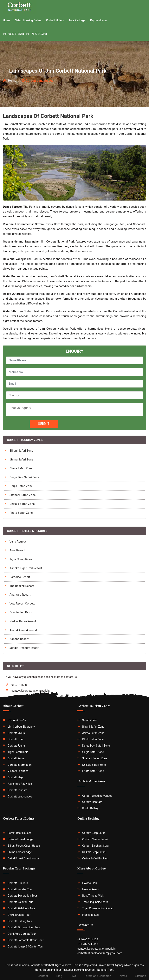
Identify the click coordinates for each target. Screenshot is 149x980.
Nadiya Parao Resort (23, 621)
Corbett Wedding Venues (97, 796)
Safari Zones (90, 720)
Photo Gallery (90, 808)
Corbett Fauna (16, 746)
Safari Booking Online (28, 20)
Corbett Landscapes (20, 797)
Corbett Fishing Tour (20, 921)
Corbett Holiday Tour (20, 889)
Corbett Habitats (92, 802)
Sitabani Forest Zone (95, 758)
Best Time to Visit (93, 896)
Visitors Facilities (18, 771)
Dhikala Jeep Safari (94, 852)
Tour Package (77, 20)
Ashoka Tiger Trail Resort (26, 568)
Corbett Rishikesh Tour (21, 908)
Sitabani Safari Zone (23, 495)
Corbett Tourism (18, 790)
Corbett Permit (17, 758)
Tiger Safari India (18, 752)
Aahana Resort (19, 639)
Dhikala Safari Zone (22, 504)
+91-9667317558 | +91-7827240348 (25, 34)
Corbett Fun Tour (18, 883)
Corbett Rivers (16, 733)
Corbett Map (15, 777)
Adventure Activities (20, 784)
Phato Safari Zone (21, 513)
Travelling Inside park (95, 902)
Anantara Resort (20, 595)
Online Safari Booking (95, 858)
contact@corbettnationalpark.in (96, 949)
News (123, 976)
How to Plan (90, 883)
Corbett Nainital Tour (20, 902)
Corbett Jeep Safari (94, 833)
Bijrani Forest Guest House (24, 846)
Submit (44, 424)
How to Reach (91, 889)
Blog (59, 976)
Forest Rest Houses (20, 833)
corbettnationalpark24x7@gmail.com (100, 953)
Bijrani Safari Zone (21, 451)
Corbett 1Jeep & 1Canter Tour (26, 947)
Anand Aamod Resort (23, 630)
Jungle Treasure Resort (24, 648)
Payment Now (99, 20)
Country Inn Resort (22, 612)
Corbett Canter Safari (95, 839)
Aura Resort (17, 550)
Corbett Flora (16, 739)
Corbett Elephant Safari (96, 846)
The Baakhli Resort (22, 586)
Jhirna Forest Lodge (20, 852)
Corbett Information (20, 765)
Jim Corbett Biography (21, 727)
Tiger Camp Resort (22, 559)
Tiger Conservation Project (98, 908)
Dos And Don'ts (17, 720)
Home (7, 20)
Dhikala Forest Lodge (20, 839)
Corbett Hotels (55, 20)
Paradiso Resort (20, 577)
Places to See (90, 915)
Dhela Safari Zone (21, 468)
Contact (43, 976)
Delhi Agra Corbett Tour (22, 934)
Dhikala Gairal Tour (19, 915)
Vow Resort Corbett (22, 604)
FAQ (73, 976)
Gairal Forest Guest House (24, 858)
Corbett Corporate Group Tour (26, 940)
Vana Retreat (18, 542)
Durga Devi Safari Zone (24, 477)
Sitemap (141, 976)
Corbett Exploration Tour (22, 896)
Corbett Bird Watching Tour (24, 927)
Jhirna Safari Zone (21, 460)
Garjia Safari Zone (21, 486)
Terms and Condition (98, 976)
